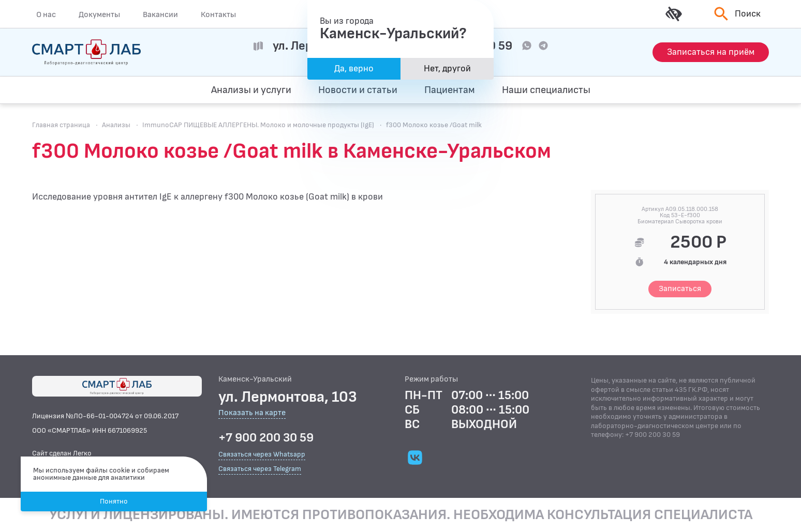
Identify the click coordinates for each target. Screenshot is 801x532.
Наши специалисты (546, 90)
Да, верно (354, 69)
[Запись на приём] (711, 52)
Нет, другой (447, 69)
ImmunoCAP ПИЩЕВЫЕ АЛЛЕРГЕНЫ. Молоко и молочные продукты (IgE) (258, 125)
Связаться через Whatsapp (262, 454)
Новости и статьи (358, 90)
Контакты (218, 14)
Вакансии (160, 14)
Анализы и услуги (251, 90)
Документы (99, 14)
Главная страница (61, 125)
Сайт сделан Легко (62, 453)
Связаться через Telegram (260, 469)
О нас (46, 14)
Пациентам (450, 90)
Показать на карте (252, 413)
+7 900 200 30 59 (266, 438)
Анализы (116, 125)
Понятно (114, 501)
